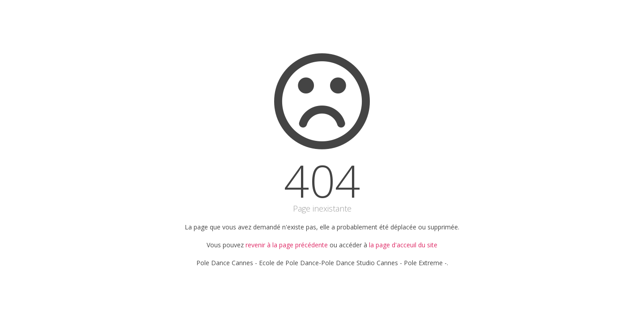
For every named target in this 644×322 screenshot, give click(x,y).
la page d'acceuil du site (403, 245)
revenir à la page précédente (287, 245)
